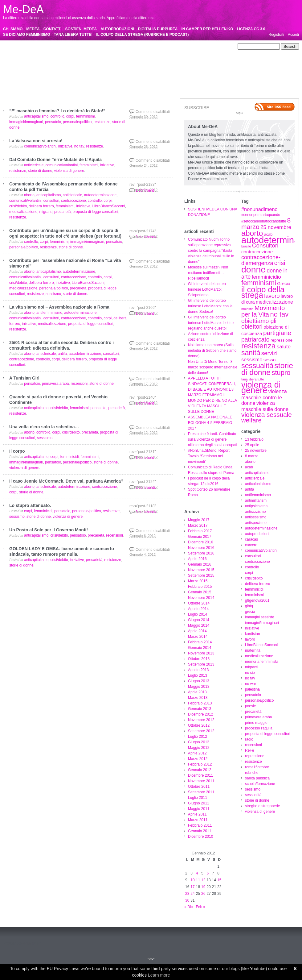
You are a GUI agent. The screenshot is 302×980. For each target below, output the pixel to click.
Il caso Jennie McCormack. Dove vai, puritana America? (66, 481)
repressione (215, 74)
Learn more (159, 975)
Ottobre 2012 (199, 725)
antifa (220, 47)
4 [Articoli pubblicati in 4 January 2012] (197, 873)
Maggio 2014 (199, 625)
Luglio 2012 (198, 737)
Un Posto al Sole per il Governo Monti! (49, 530)
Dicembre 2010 (200, 837)
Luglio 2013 (198, 675)
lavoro (191, 63)
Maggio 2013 (199, 687)
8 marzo (98, 47)
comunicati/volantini (52, 58)
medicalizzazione (36, 69)
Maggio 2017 (199, 520)
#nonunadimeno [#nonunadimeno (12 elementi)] (259, 209)
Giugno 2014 (199, 620)
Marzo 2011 (198, 820)
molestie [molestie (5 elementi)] (247, 309)
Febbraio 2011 (200, 825)
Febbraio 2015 (200, 587)
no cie (113, 69)
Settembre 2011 (201, 792)
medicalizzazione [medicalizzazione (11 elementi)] (274, 302)
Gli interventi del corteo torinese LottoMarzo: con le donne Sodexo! (210, 306)
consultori (80, 58)
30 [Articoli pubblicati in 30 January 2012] (187, 900)
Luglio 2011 (198, 798)
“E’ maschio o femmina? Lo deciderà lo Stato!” (57, 111)
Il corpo (17, 451)
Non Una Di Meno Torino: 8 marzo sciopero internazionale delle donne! (213, 367)
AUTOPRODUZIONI (117, 29)
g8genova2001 (38, 63)
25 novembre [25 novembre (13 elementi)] (276, 227)
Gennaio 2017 (200, 537)
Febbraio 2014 (200, 642)
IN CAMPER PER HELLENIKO (207, 29)
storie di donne (182, 80)
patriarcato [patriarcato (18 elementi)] (255, 339)
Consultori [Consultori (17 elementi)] (265, 245)
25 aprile (55, 47)
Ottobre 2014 (199, 603)
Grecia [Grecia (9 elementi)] (284, 284)
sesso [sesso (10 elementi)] (270, 360)
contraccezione (104, 58)
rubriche (58, 80)
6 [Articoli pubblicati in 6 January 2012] (208, 873)
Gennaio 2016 (200, 564)
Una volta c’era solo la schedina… (44, 427)
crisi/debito (158, 58)
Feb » (200, 907)
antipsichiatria (70, 52)
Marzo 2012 (198, 759)
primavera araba (37, 74)
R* (39, 943)
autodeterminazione (176, 52)
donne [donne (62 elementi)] (253, 269)
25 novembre (76, 47)
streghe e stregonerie (215, 80)
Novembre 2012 (201, 720)
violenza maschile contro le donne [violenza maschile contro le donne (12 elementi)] (264, 397)
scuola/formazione (112, 80)
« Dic (188, 907)
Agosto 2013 (198, 670)
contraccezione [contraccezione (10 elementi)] (257, 252)
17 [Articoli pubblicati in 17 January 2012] (192, 887)
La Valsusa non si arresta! (36, 141)
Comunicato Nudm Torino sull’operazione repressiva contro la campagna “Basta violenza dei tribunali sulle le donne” (211, 251)
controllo (127, 58)
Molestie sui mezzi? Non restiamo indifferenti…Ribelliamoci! (208, 273)
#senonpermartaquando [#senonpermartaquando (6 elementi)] (261, 215)
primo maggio (65, 74)
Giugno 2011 (199, 803)
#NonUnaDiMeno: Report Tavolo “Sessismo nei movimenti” (209, 456)
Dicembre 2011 (200, 775)
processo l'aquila (94, 74)
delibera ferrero (183, 58)
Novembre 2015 (201, 570)
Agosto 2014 (198, 609)
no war (141, 69)
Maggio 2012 (199, 748)
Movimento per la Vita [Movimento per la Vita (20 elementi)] (263, 311)
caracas (10, 58)
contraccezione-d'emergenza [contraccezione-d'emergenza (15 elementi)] (261, 260)
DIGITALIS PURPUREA (158, 29)
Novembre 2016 (201, 548)
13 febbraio (35, 47)
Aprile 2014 (197, 631)
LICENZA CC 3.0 (251, 29)
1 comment (145, 190)
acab (126, 47)
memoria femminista (71, 69)
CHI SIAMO (13, 29)
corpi (141, 58)
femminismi (12, 63)
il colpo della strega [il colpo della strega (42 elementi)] (263, 292)
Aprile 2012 (197, 753)
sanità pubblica (81, 80)
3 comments (146, 237)
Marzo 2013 (198, 698)
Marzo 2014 (198, 637)
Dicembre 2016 (200, 542)
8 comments (146, 512)
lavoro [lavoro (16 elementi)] (272, 296)
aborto (113, 47)
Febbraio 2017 (200, 531)
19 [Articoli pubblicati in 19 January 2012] (203, 887)
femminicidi (209, 58)
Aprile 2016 (197, 559)
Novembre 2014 (201, 598)
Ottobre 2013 (199, 659)
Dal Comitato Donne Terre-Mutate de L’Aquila (55, 160)
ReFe (197, 74)
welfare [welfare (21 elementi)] (251, 420)
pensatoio (177, 69)
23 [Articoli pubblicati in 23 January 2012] (187, 894)
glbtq (58, 63)
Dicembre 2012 (200, 714)
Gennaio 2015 (200, 592)
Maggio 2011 (199, 809)
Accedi (293, 35)
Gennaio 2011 (200, 831)
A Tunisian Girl (24, 378)
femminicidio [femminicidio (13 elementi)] (266, 277)
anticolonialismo (199, 47)
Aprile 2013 (197, 692)
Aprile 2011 (197, 814)
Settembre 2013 (201, 664)
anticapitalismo (146, 47)
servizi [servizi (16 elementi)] (269, 353)
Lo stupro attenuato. (30, 505)
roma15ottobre (36, 80)
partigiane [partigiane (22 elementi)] (277, 333)
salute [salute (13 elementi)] (284, 347)
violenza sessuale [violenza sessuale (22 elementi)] (267, 415)
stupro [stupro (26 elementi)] (281, 373)
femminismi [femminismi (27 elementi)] (259, 283)
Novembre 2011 (201, 781)
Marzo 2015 (198, 581)
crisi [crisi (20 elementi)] (280, 263)
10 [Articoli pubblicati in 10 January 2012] (192, 880)
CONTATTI (53, 29)
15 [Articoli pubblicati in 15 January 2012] (219, 880)
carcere (26, 58)
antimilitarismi (44, 52)
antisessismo (120, 52)
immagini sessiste (94, 63)
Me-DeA (23, 9)
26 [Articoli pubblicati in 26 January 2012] (203, 894)
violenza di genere (18, 85)
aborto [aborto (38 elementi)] (252, 233)
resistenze (12, 80)
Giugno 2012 (199, 742)
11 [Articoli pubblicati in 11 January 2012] (198, 880)
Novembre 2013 (201, 653)
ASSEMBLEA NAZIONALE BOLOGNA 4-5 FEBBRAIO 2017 (210, 423)
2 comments (146, 488)
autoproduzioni (208, 52)
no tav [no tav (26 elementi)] (279, 314)
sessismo (138, 80)
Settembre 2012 (201, 731)
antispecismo (145, 52)
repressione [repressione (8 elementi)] (282, 340)
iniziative (157, 63)
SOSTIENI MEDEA (81, 29)
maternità (11, 69)
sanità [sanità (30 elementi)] (251, 353)
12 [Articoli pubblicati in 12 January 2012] (203, 880)
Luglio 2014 (198, 614)
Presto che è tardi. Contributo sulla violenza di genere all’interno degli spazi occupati (212, 439)
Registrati (276, 35)
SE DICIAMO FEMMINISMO (27, 35)
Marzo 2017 (198, 525)
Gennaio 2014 (200, 648)
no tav (127, 69)
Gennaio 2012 (200, 770)
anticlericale (172, 47)
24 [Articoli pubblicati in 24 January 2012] (192, 894)
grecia (70, 63)
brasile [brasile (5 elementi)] (246, 246)
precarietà (11, 74)
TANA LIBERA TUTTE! (73, 35)
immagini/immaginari (129, 63)
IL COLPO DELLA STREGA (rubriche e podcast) (142, 35)
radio (164, 74)
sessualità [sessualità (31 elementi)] (257, 366)
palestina (157, 69)
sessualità (158, 80)
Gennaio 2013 (200, 709)
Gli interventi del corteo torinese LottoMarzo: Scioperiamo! (207, 289)
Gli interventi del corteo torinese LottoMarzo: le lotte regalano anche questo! (211, 323)
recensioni (180, 74)
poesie (226, 69)
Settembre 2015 (201, 575)
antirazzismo (95, 52)
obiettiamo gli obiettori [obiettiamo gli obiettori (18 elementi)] (259, 324)
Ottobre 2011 (199, 787)
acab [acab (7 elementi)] (268, 234)
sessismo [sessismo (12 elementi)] (252, 359)
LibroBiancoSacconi (216, 63)
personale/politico (203, 69)
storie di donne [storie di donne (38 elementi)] (267, 369)
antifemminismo (16, 52)
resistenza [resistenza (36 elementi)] (258, 346)
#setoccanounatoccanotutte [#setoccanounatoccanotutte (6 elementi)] (264, 221)
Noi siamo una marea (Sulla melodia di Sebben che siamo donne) (212, 351)
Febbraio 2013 (200, 703)
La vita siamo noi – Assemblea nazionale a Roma (59, 307)
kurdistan (175, 63)
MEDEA (33, 29)
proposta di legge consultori (134, 74)
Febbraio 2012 (200, 764)
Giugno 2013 (199, 681)
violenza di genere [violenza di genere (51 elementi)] (261, 388)
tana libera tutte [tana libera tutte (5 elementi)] (253, 379)
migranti (98, 69)
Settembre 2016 (201, 553)
